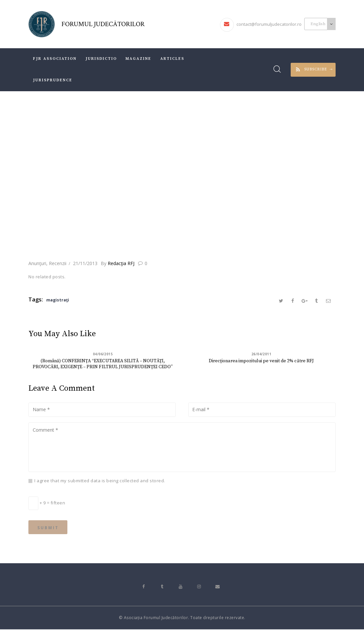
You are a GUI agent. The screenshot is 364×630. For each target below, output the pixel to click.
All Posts (144, 205)
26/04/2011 (261, 354)
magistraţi (58, 300)
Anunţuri (37, 263)
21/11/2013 (85, 263)
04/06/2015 (103, 354)
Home (118, 205)
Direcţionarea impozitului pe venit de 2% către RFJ (261, 361)
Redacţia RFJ (118, 263)
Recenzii (58, 263)
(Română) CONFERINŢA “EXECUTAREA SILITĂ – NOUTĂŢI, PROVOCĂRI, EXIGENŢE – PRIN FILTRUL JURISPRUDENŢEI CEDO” (103, 364)
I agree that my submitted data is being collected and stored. (100, 481)
